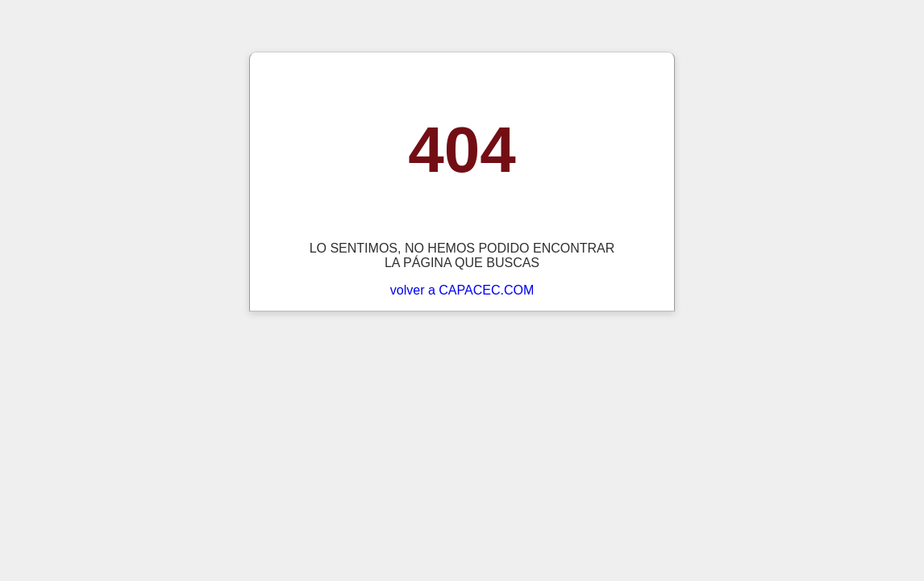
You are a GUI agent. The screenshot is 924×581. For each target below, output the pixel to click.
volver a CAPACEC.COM (462, 290)
